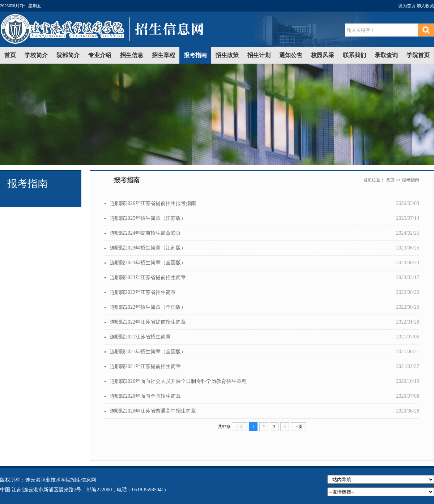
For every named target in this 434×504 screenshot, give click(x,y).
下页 (298, 427)
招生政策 (227, 55)
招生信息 (132, 55)
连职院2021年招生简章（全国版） (148, 352)
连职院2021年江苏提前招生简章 (145, 366)
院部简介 (68, 55)
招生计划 (259, 55)
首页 (10, 55)
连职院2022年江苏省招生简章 (143, 292)
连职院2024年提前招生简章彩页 (145, 233)
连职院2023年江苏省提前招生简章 (148, 277)
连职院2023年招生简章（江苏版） (148, 248)
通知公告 (291, 55)
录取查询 (386, 55)
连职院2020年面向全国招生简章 (145, 396)
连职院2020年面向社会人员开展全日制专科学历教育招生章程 (178, 381)
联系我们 (354, 55)
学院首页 (418, 55)
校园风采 (323, 55)
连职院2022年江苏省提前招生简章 (148, 322)
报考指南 (195, 55)
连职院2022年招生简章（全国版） (148, 307)
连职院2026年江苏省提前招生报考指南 (153, 203)
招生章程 (163, 55)
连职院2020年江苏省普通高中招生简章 (153, 411)
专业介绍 (100, 55)
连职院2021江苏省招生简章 (140, 337)
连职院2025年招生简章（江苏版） (148, 218)
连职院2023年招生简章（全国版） (148, 263)
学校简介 (36, 55)
